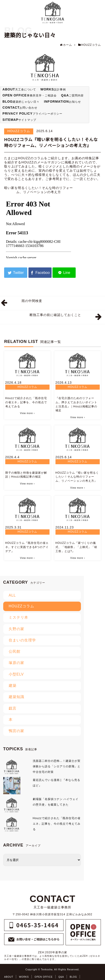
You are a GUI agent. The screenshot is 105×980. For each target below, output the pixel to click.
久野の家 (17, 629)
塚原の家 (17, 663)
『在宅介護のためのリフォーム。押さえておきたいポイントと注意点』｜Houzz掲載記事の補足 (76, 404)
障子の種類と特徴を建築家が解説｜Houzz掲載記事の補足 (26, 475)
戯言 (13, 708)
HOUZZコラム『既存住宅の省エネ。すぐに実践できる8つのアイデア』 (27, 547)
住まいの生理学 (22, 640)
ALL (12, 595)
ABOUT (9, 977)
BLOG (73, 977)
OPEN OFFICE (44, 977)
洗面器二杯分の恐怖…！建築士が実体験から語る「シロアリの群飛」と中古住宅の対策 (57, 766)
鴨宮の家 (17, 731)
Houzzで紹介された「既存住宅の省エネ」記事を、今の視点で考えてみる (26, 402)
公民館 (15, 651)
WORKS (24, 977)
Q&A (61, 977)
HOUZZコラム (19, 131)
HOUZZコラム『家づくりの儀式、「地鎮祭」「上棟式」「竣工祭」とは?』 (76, 547)
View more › (27, 413)
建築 (13, 686)
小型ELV (16, 674)
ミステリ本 (18, 617)
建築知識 (17, 697)
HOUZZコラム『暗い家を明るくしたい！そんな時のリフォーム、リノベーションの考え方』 (77, 477)
